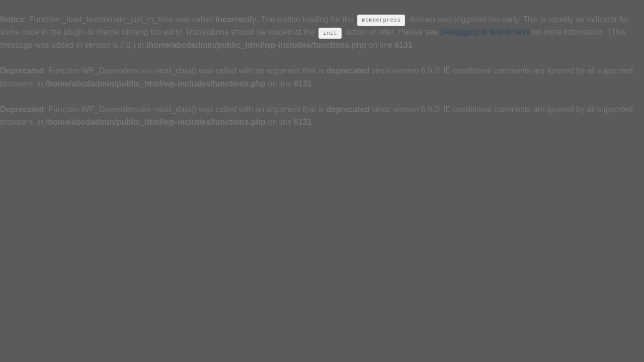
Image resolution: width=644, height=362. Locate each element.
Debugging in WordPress (485, 32)
